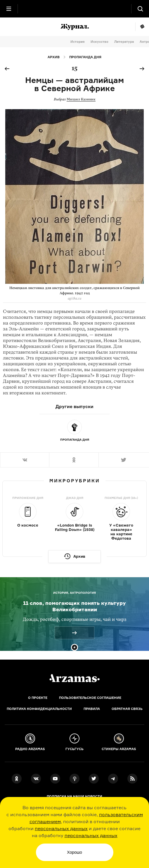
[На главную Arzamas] (74, 9)
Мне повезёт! (142, 27)
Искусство (99, 42)
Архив (54, 57)
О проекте (38, 698)
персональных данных (61, 828)
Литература (124, 42)
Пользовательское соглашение (90, 698)
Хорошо (74, 852)
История (78, 42)
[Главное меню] (9, 9)
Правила (92, 709)
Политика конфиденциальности (39, 709)
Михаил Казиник (81, 99)
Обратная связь (127, 709)
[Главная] (74, 678)
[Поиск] (140, 9)
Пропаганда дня (85, 57)
